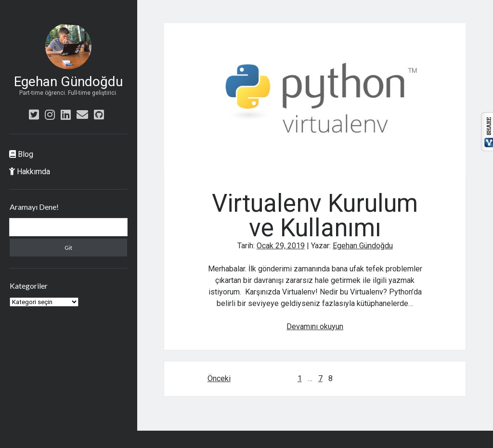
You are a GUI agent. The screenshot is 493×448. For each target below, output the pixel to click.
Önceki (219, 378)
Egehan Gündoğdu (68, 82)
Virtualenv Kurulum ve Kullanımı (315, 98)
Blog (21, 154)
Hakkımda (30, 172)
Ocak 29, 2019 (281, 246)
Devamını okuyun (315, 326)
